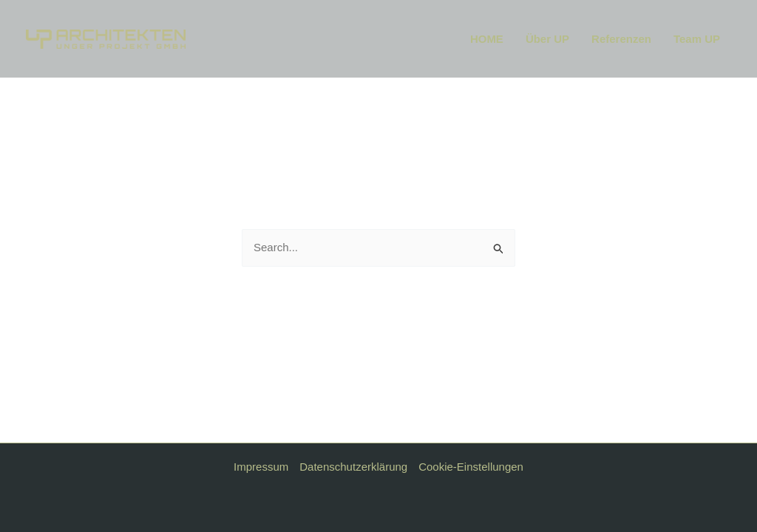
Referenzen (621, 39)
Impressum (261, 467)
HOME (487, 39)
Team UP (697, 39)
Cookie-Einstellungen (471, 467)
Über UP (547, 39)
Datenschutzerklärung (353, 467)
